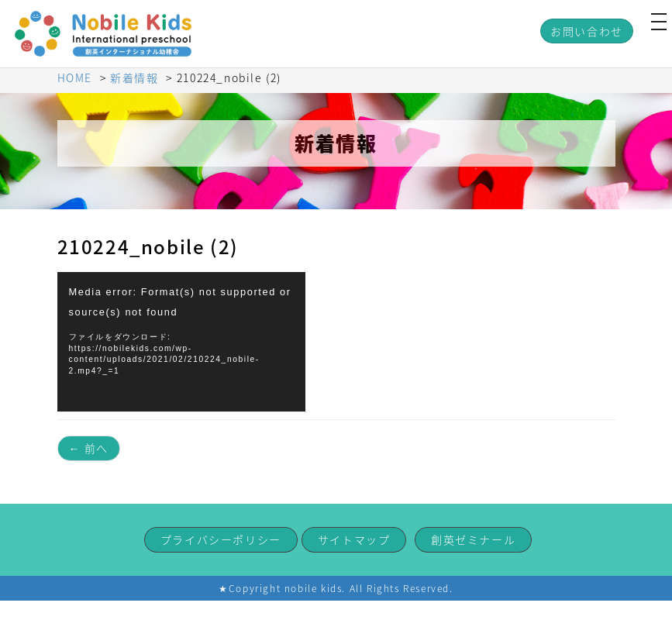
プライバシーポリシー (221, 539)
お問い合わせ (587, 31)
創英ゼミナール (473, 539)
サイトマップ (354, 539)
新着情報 (134, 77)
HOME (75, 77)
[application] (181, 342)
